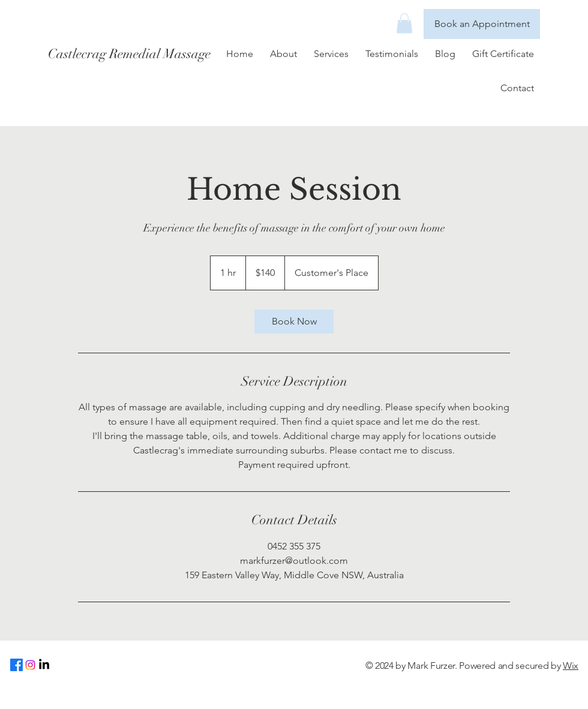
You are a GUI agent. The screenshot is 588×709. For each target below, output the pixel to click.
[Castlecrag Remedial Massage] (155, 54)
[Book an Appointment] (482, 24)
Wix (571, 666)
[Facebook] (16, 665)
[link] (294, 322)
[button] (404, 23)
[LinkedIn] (44, 665)
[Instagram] (30, 665)
